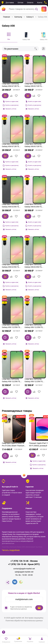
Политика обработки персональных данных (24, 621)
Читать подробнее (11, 550)
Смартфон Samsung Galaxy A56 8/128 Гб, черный (11, 85)
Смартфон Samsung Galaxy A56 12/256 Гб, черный (11, 326)
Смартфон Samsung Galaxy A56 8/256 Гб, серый (11, 266)
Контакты (41, 2)
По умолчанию (11, 49)
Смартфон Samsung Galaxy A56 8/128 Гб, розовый (33, 85)
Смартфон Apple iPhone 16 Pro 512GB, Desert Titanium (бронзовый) (13, 445)
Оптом (20, 2)
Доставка (10, 2)
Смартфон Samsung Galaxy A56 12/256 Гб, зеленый (11, 380)
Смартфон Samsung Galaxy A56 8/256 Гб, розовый (33, 206)
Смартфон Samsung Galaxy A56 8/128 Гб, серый (11, 145)
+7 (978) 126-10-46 (19, 561)
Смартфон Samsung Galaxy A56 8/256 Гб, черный (11, 206)
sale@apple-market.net (24, 572)
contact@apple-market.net (24, 569)
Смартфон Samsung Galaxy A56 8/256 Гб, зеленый (33, 266)
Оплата (30, 2)
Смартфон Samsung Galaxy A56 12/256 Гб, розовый (34, 380)
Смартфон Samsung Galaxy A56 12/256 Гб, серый (34, 326)
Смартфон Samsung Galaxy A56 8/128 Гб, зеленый (33, 145)
